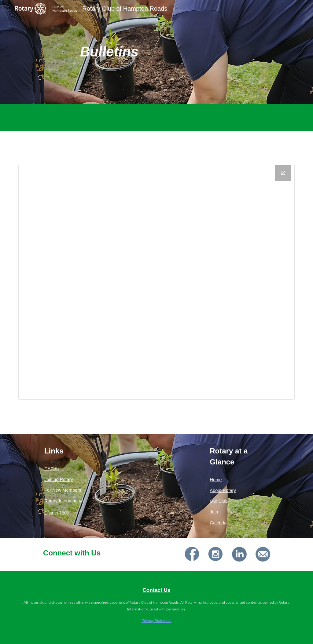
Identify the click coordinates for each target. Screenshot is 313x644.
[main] (109, 52)
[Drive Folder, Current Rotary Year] (157, 282)
